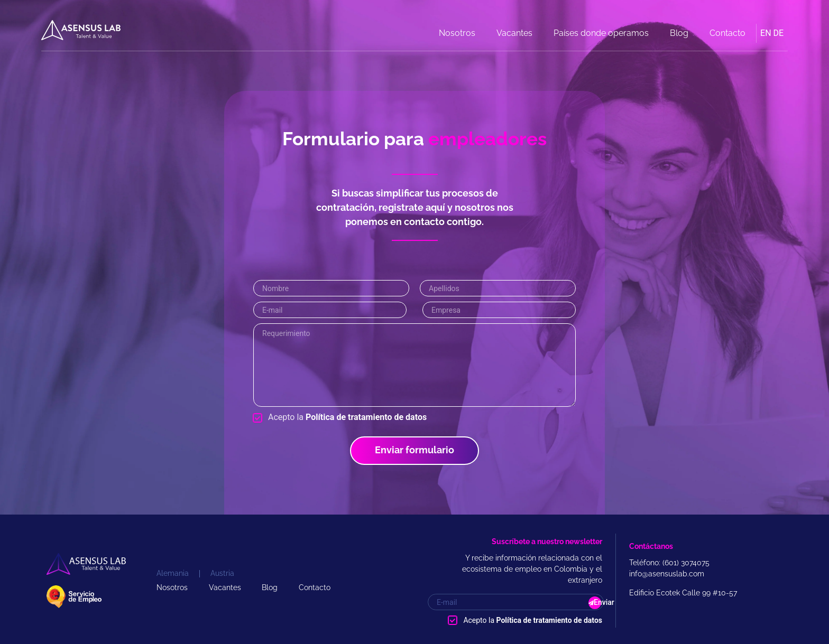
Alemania (173, 573)
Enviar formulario (414, 450)
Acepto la (347, 417)
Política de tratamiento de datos (366, 417)
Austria (222, 573)
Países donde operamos (601, 33)
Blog (679, 33)
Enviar (597, 602)
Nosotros (457, 33)
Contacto (727, 33)
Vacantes (514, 33)
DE (779, 33)
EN (766, 33)
